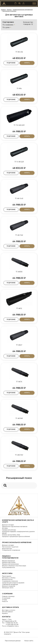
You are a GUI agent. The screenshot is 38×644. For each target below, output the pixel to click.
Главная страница (8, 596)
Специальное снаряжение (11, 550)
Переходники (7, 576)
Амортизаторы (7, 548)
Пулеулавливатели (8, 567)
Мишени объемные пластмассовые (14, 566)
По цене (7, 27)
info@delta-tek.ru (13, 626)
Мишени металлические (10, 564)
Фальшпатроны (7, 579)
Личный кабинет (8, 612)
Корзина (5, 613)
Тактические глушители (10, 547)
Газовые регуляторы (9, 530)
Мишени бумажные (8, 561)
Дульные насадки (8, 525)
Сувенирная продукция (10, 584)
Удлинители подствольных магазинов (15, 526)
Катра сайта (29, 641)
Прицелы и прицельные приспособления (16, 536)
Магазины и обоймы (9, 578)
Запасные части (8, 588)
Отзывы (5, 600)
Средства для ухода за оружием (13, 583)
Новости (5, 601)
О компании (6, 598)
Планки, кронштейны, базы (11, 535)
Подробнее (11, 63)
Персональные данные (13, 641)
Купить (27, 63)
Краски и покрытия (9, 586)
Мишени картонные (9, 562)
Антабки (5, 528)
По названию (9, 25)
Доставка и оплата (9, 610)
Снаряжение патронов (10, 581)
